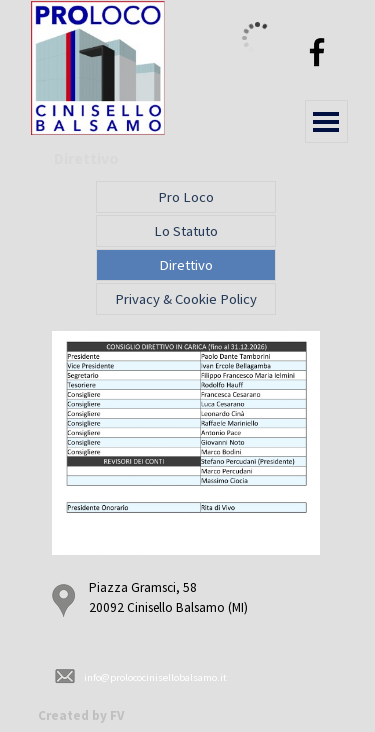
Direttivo (186, 265)
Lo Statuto (186, 231)
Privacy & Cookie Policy (186, 299)
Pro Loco (186, 197)
